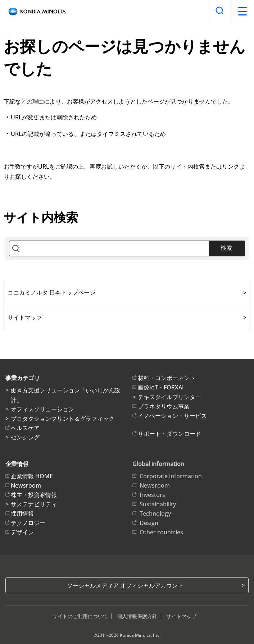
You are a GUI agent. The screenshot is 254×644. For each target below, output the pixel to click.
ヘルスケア (25, 428)
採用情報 (22, 513)
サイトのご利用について (80, 616)
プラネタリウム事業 (164, 406)
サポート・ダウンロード (169, 434)
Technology (155, 513)
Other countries (161, 532)
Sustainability (158, 504)
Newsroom (26, 485)
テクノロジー (28, 523)
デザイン (22, 532)
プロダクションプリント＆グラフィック (63, 419)
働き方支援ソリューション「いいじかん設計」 (65, 395)
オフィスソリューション (42, 409)
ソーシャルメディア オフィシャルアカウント (125, 585)
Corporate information (171, 476)
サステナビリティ (34, 504)
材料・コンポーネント (167, 378)
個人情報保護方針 (137, 616)
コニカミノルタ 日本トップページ (51, 292)
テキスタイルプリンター (169, 397)
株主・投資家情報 (34, 495)
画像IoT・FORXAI (161, 387)
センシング (25, 437)
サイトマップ (25, 318)
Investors (152, 495)
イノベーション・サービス (172, 416)
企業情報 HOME (32, 476)
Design (149, 523)
